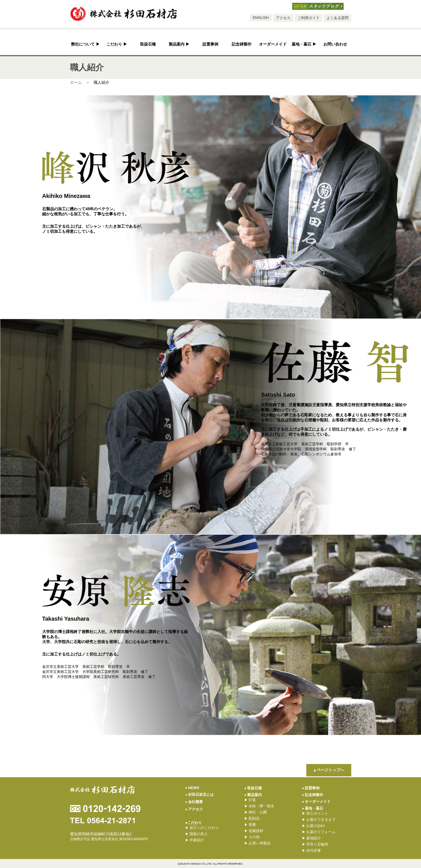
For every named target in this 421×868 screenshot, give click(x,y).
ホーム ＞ (80, 82)
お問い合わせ (335, 44)
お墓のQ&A (314, 826)
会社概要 (194, 802)
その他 (252, 837)
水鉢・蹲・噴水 (259, 806)
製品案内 (179, 44)
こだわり (117, 44)
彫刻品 (252, 818)
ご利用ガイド (309, 18)
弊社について (86, 44)
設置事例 (210, 44)
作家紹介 (195, 840)
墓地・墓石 (304, 44)
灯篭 (250, 800)
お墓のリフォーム (319, 832)
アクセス (283, 18)
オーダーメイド (273, 44)
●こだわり (194, 823)
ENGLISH (261, 18)
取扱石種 (148, 44)
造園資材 (254, 831)
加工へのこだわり (202, 828)
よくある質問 (337, 18)
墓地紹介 (312, 838)
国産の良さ (197, 834)
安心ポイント (315, 813)
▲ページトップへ (329, 770)
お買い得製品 (258, 843)
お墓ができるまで (319, 820)
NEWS (192, 788)
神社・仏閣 (256, 812)
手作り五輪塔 (315, 844)
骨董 (250, 825)
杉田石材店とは (200, 794)
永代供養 (312, 850)
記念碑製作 (242, 44)
